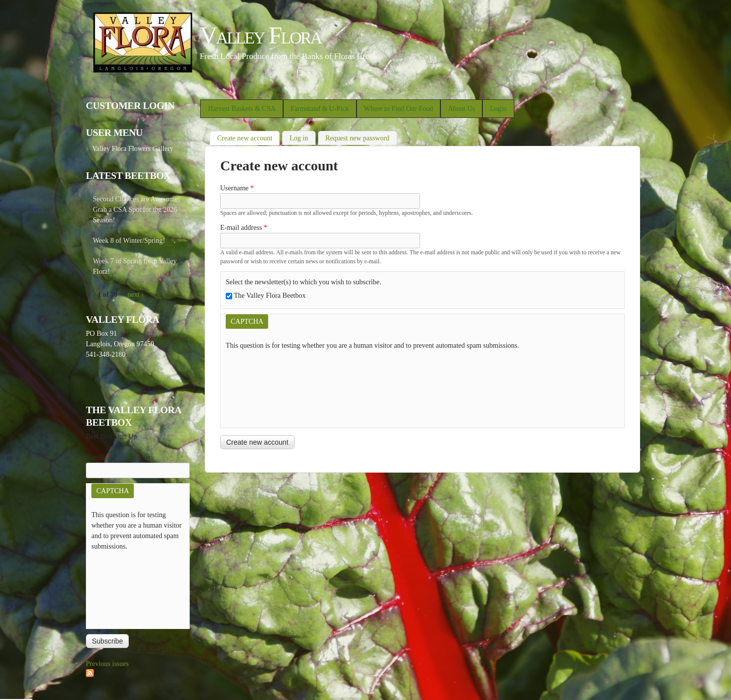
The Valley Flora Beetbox (270, 296)
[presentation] (267, 387)
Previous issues (107, 664)
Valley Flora (260, 35)
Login (498, 109)
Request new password (358, 138)
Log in (299, 138)
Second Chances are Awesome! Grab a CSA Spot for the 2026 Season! (137, 210)
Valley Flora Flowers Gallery (133, 149)
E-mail (98, 457)
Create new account (248, 137)
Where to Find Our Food (398, 109)
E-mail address (244, 228)
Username (237, 188)
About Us (461, 109)
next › (135, 295)
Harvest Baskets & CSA (242, 109)
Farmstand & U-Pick (320, 109)
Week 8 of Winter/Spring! (129, 241)
